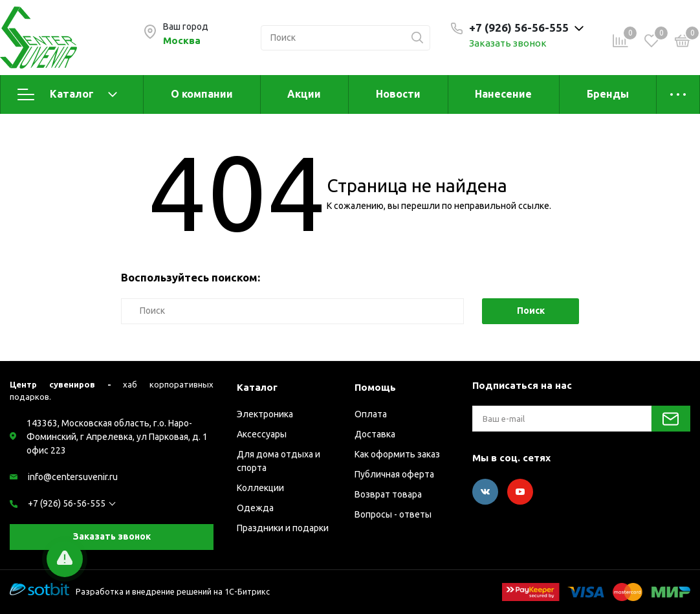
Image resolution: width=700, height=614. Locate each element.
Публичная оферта (394, 474)
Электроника (265, 414)
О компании (202, 94)
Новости (398, 94)
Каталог (67, 94)
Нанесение (503, 94)
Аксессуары (262, 434)
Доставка (375, 434)
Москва (182, 40)
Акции (304, 94)
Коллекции (260, 488)
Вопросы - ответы (393, 514)
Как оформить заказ (397, 454)
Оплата (371, 414)
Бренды (608, 94)
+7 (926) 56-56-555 (67, 503)
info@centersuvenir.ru (73, 477)
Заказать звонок (508, 43)
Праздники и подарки (283, 528)
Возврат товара (388, 494)
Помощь (375, 387)
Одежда (255, 508)
